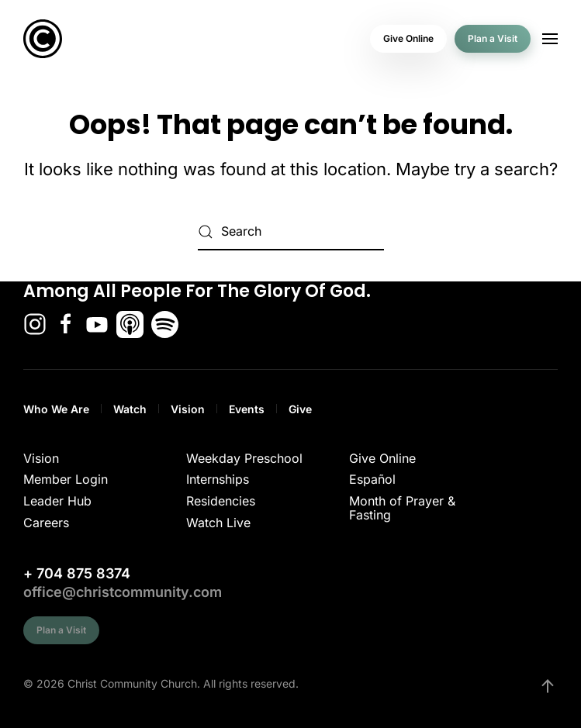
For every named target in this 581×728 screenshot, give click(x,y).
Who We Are (56, 409)
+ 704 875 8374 (77, 573)
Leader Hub (57, 501)
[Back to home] (43, 39)
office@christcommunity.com (123, 592)
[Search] (291, 232)
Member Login (66, 479)
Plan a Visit (493, 38)
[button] (550, 39)
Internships (218, 479)
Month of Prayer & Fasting (402, 508)
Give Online (408, 38)
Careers (46, 523)
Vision (188, 409)
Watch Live (218, 523)
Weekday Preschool (244, 458)
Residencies (221, 501)
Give (300, 409)
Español (372, 479)
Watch (130, 409)
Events (247, 409)
